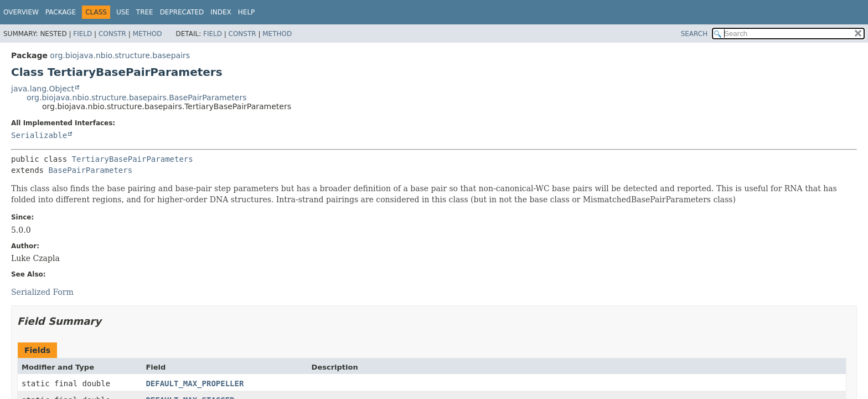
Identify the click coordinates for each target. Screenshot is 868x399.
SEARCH (694, 34)
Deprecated (182, 12)
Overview (21, 12)
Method (148, 34)
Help (247, 12)
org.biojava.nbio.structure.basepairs (120, 55)
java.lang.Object (43, 89)
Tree (145, 12)
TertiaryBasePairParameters (133, 159)
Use (123, 12)
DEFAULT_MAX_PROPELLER (195, 383)
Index (221, 12)
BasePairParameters (90, 170)
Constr (112, 34)
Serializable (39, 135)
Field (82, 34)
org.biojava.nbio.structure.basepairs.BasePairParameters (136, 98)
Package (61, 12)
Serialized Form (42, 292)
